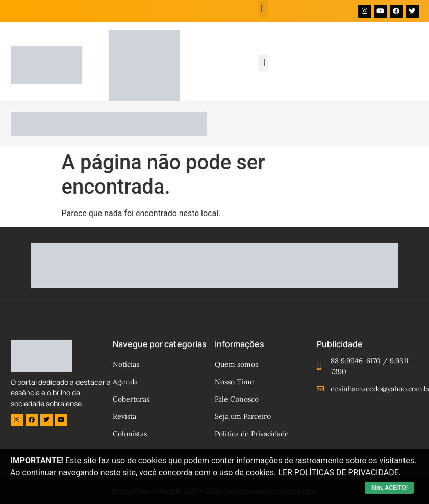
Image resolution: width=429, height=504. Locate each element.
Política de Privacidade (252, 434)
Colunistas (130, 434)
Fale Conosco (237, 399)
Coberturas (131, 399)
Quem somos (236, 364)
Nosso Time (234, 382)
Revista (124, 416)
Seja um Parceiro (243, 416)
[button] (263, 8)
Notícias (126, 364)
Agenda (125, 382)
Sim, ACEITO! (389, 488)
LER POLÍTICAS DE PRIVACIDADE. (339, 473)
